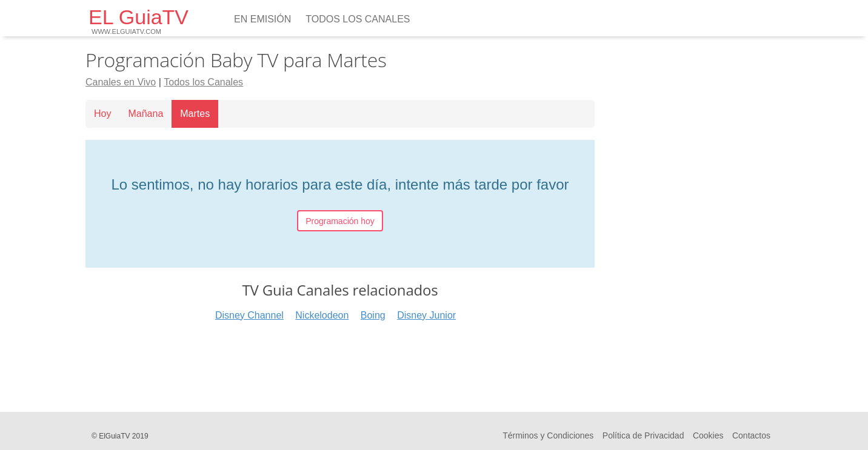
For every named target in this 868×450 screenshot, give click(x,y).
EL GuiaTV (139, 20)
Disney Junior (426, 315)
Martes (195, 114)
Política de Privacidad (643, 435)
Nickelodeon (322, 315)
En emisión (262, 19)
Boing (373, 315)
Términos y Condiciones (548, 435)
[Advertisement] (340, 363)
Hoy (102, 114)
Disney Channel (249, 315)
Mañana (145, 114)
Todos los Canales (358, 19)
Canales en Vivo (121, 82)
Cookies (708, 435)
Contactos (751, 435)
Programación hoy (340, 221)
